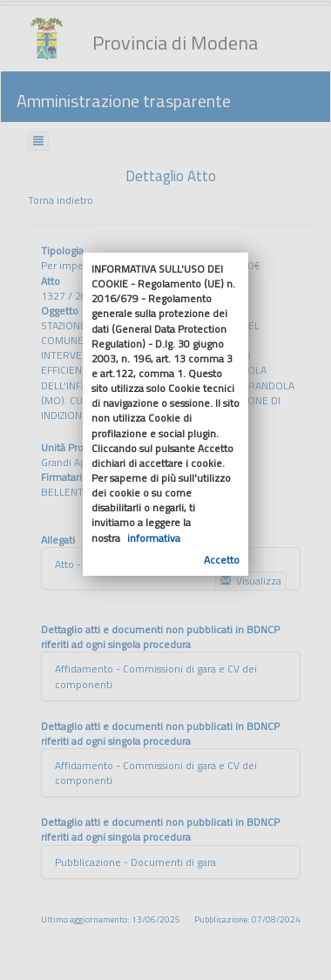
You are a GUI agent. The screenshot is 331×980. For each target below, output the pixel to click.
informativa (154, 538)
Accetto (222, 560)
